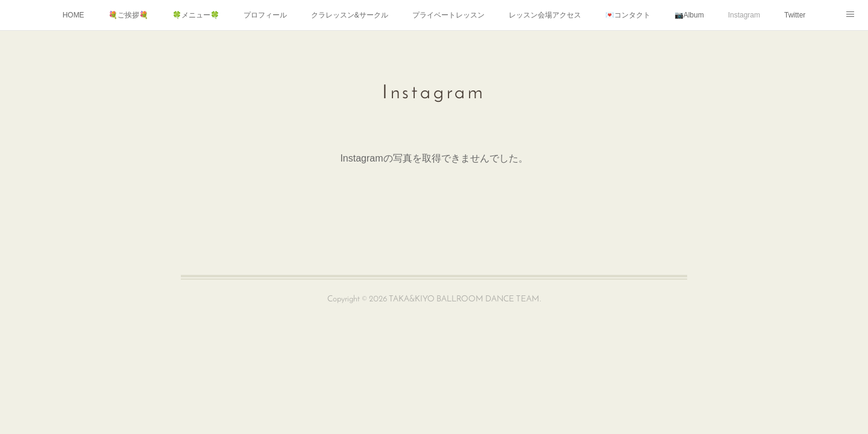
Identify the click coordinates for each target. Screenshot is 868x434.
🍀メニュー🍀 (196, 15)
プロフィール (265, 15)
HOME (74, 15)
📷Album (689, 15)
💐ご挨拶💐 (128, 15)
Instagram (744, 15)
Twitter (795, 15)
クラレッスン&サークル (350, 15)
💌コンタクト (628, 15)
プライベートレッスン (448, 15)
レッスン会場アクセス (545, 15)
